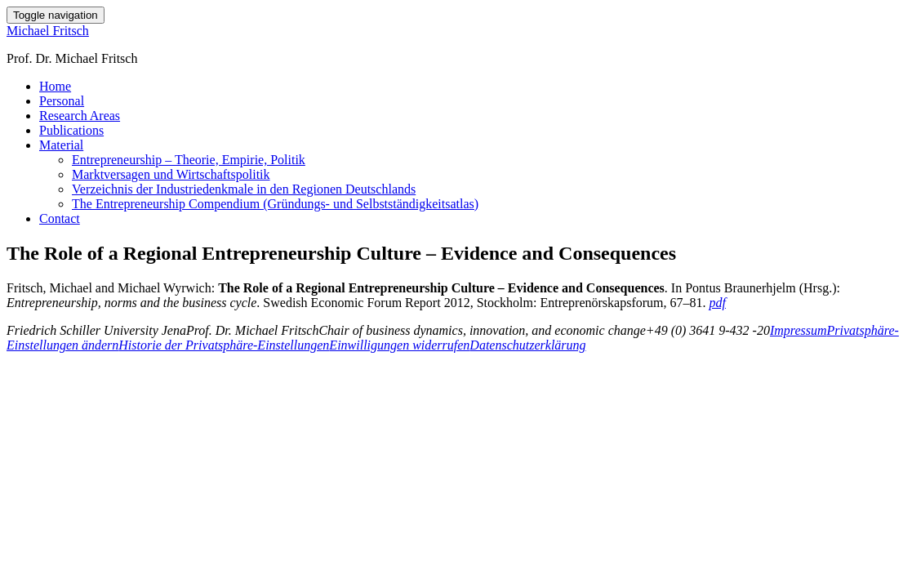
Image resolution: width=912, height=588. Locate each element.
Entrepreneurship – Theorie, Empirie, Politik (189, 160)
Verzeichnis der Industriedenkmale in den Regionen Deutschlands (244, 189)
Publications (71, 130)
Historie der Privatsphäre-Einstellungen (224, 345)
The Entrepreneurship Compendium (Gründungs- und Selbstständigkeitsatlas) (275, 204)
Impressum (799, 330)
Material (61, 145)
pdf (717, 303)
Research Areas (80, 116)
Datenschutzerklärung (527, 345)
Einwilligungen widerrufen (399, 345)
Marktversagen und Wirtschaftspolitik (171, 174)
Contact (60, 218)
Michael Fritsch (48, 31)
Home (55, 86)
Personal (62, 101)
